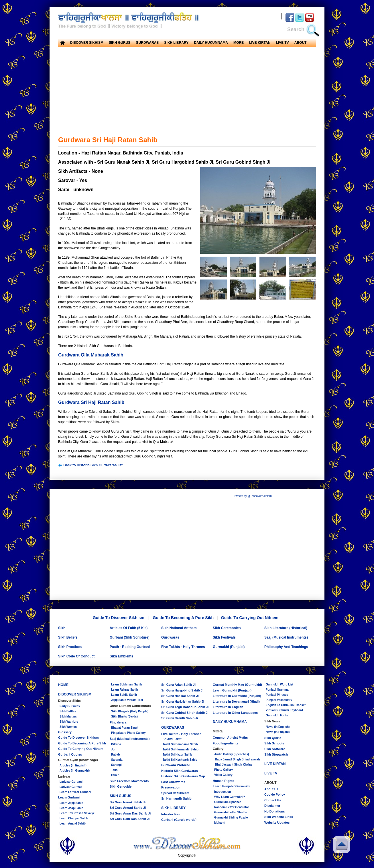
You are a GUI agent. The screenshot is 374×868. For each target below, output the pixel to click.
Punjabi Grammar (278, 690)
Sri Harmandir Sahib (176, 798)
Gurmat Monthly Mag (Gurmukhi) (237, 685)
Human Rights (224, 781)
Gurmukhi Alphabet (227, 802)
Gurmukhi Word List (279, 684)
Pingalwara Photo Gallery (128, 733)
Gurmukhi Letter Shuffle (231, 812)
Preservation (171, 787)
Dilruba (116, 744)
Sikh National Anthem (179, 628)
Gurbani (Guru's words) (179, 820)
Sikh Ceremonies (227, 628)
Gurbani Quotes (70, 754)
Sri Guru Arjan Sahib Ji (178, 685)
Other (115, 775)
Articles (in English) (73, 765)
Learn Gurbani (69, 797)
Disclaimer (272, 806)
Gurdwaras (170, 637)
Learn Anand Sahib (73, 824)
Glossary (65, 732)
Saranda (117, 760)
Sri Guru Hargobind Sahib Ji (182, 690)
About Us (271, 789)
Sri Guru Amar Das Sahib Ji (130, 813)
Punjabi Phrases (277, 695)
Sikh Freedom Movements (129, 781)
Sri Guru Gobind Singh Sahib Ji (185, 713)
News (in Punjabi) (278, 732)
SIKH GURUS (120, 43)
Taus (114, 770)
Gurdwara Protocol (175, 765)
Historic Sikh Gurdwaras (180, 771)
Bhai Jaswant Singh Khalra (233, 765)
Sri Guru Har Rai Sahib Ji (180, 696)
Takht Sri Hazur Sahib (177, 755)
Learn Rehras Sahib (125, 690)
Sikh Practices (70, 647)
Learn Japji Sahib (71, 803)
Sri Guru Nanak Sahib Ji (128, 802)
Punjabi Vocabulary (279, 700)
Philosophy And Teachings (286, 647)
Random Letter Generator (232, 807)
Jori (114, 749)
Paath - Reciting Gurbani (130, 647)
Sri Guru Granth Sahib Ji (180, 718)
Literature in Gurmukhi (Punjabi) (237, 696)
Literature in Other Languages (235, 713)
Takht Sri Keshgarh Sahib (180, 760)
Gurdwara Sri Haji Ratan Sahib (91, 402)
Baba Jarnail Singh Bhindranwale (237, 759)
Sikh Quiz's (273, 738)
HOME (63, 685)
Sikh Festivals (224, 637)
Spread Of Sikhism (175, 793)
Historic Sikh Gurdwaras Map (183, 776)
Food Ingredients (226, 743)
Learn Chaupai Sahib (74, 818)
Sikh (62, 628)
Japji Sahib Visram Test (127, 700)
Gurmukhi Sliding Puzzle (231, 818)
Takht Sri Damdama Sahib (180, 744)
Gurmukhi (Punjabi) (229, 647)
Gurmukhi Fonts (277, 715)
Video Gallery (223, 775)
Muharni (220, 823)
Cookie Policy (275, 794)
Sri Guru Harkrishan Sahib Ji (183, 701)
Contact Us (273, 800)
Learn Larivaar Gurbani (75, 792)
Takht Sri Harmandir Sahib (181, 749)
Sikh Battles (68, 711)
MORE (239, 43)
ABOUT (301, 43)
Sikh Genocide (121, 786)
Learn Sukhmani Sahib (127, 684)
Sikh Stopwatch (276, 754)
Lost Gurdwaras (173, 782)
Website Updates (277, 823)
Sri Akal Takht (172, 739)
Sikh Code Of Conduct (76, 656)
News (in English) (278, 727)
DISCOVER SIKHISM (87, 43)
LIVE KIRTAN (260, 43)
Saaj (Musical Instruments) (286, 637)
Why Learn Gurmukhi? (230, 797)
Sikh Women (68, 727)
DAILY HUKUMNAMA (211, 43)
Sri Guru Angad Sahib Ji (128, 808)
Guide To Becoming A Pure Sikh (183, 618)
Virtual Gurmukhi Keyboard (284, 710)
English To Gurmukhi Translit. (286, 705)
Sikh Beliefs (68, 637)
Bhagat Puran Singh (125, 728)
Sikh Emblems (121, 656)
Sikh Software (275, 749)
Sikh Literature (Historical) (286, 628)
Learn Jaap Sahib (71, 808)
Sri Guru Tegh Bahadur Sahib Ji (185, 707)
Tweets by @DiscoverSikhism (253, 496)
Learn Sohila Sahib (124, 695)
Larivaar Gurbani (71, 782)
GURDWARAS (147, 43)
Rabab (116, 755)
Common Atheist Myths (230, 738)
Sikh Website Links (279, 817)
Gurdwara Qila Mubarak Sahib (91, 355)
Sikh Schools (274, 743)
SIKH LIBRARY (176, 43)
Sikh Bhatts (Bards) (124, 717)
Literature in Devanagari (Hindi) (236, 701)
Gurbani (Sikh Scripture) (130, 637)
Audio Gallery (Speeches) (232, 754)
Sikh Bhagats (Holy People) (130, 711)
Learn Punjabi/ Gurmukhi (232, 786)
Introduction (170, 814)
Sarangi (116, 765)
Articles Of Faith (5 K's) (129, 628)
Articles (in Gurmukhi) (75, 771)
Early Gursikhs (70, 706)
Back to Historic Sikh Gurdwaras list (90, 465)
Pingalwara (118, 722)
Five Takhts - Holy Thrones (183, 647)
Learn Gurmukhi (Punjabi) (232, 690)
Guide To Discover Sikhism (119, 618)
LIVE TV (282, 43)
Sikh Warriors (69, 722)
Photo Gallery (224, 770)
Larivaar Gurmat (71, 787)
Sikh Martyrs (68, 717)
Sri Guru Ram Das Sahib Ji (130, 819)
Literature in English (228, 707)
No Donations (275, 811)
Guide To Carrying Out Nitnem (250, 618)
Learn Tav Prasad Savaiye (77, 813)
